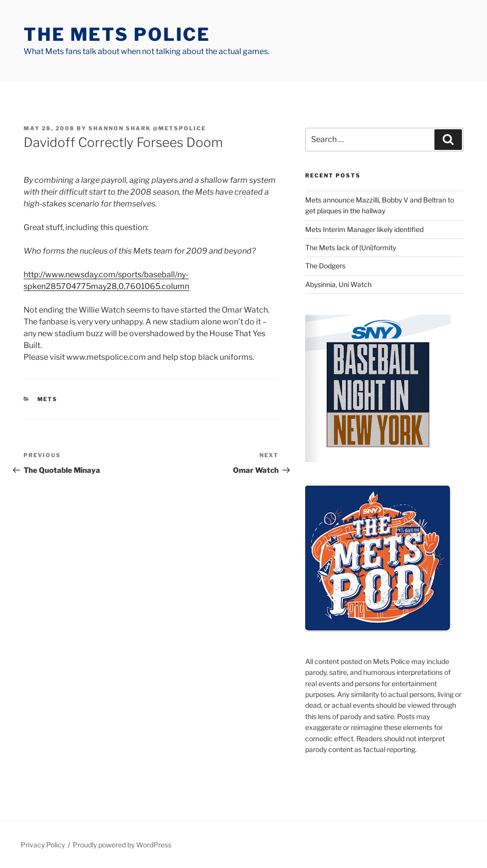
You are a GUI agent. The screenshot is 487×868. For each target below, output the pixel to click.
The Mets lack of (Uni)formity (351, 247)
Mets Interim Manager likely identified (364, 229)
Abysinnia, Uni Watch (338, 284)
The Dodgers (325, 266)
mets (48, 399)
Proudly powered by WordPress (122, 845)
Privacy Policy (43, 845)
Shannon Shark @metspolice (147, 128)
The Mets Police (117, 34)
